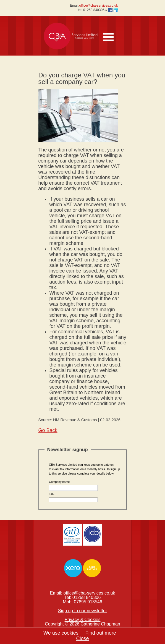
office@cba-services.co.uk (98, 6)
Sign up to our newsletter (82, 611)
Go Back (48, 430)
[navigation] (110, 34)
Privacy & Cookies (83, 620)
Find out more (101, 633)
